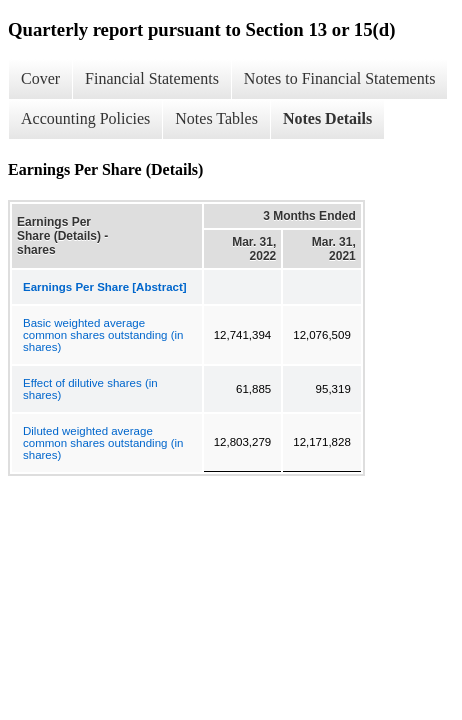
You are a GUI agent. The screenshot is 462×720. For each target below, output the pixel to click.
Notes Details (327, 118)
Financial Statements (152, 78)
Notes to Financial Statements (340, 78)
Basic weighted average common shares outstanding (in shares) (103, 335)
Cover (40, 78)
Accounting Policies (85, 118)
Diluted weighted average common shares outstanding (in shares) (103, 443)
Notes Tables (216, 118)
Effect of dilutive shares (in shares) (90, 389)
